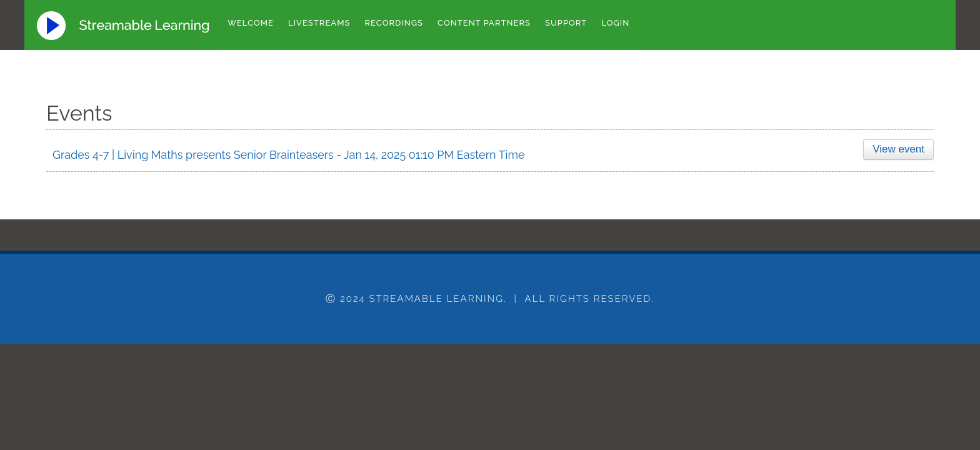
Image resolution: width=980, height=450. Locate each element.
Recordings (394, 23)
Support (566, 23)
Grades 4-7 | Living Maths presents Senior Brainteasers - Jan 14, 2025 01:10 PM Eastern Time (289, 155)
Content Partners (484, 23)
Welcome (251, 23)
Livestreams (319, 23)
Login (615, 23)
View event (897, 149)
